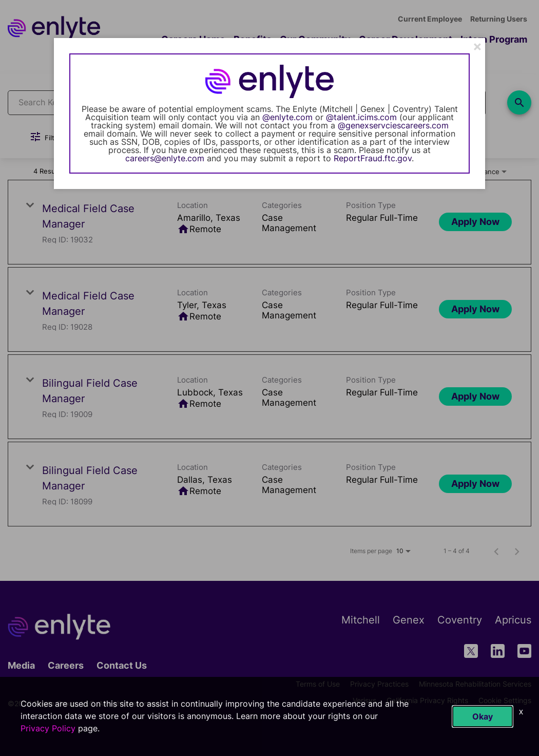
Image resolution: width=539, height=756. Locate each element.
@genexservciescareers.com (393, 125)
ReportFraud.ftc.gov (373, 158)
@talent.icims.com (361, 117)
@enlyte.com (287, 117)
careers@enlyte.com (165, 158)
